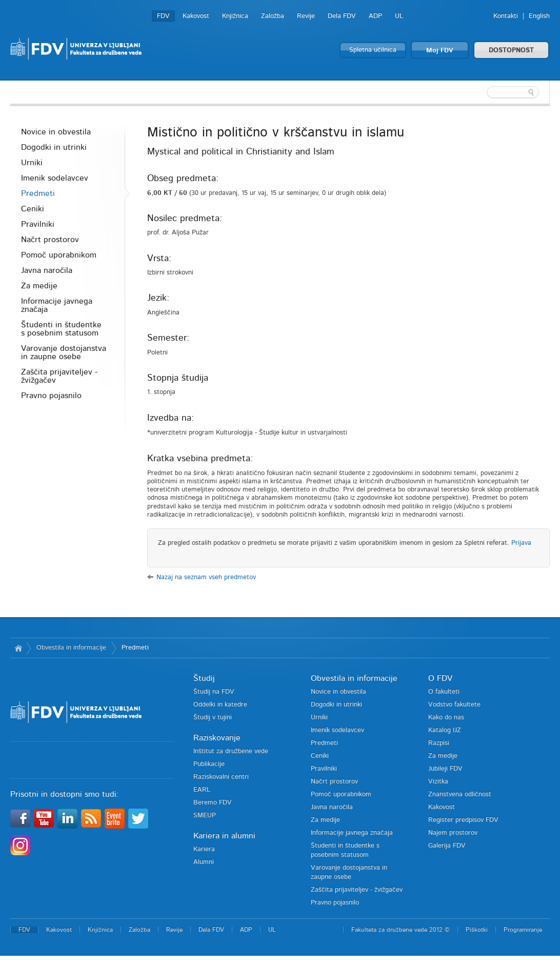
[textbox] (483, 92)
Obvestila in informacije (71, 648)
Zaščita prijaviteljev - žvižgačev (59, 376)
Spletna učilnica (373, 50)
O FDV (440, 678)
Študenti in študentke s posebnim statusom (61, 329)
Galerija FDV (447, 846)
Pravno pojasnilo (51, 396)
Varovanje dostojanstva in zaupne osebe (64, 352)
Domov (18, 648)
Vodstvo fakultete (454, 705)
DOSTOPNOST (511, 51)
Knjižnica (235, 16)
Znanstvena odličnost (460, 794)
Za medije (39, 286)
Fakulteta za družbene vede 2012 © (401, 930)
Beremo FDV (213, 803)
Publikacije (209, 764)
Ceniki (33, 209)
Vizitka (438, 782)
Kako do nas (446, 717)
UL (399, 16)
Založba (273, 16)
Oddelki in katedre (220, 705)
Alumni (204, 862)
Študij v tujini (213, 717)
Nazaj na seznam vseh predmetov (206, 577)
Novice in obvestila (56, 132)
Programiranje (523, 930)
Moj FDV (440, 51)
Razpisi (439, 743)
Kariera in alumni (224, 836)
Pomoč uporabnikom (59, 255)
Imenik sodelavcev (55, 178)
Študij (204, 678)
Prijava (521, 543)
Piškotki (477, 930)
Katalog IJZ (445, 730)
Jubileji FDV (445, 769)
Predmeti (38, 193)
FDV (163, 16)
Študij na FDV (214, 692)
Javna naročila (47, 270)
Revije (306, 16)
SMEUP (205, 815)
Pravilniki (38, 224)
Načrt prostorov (50, 240)
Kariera (204, 849)
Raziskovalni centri (221, 777)
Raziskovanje (217, 738)
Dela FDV (342, 16)
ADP (375, 16)
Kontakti (506, 16)
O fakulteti (444, 692)
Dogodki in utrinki (54, 147)
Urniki (32, 163)
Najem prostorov (453, 833)
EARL (202, 790)
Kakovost (196, 16)
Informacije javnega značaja (57, 305)
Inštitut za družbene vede (231, 751)
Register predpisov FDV (463, 820)
